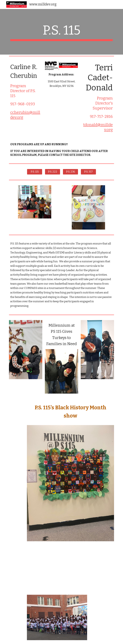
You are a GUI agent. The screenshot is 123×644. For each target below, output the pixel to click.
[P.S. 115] (35, 172)
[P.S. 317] (88, 172)
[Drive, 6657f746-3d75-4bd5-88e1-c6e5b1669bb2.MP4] (88, 568)
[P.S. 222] (52, 172)
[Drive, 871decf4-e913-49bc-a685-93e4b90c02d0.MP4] (35, 568)
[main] (61, 32)
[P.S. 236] (70, 172)
